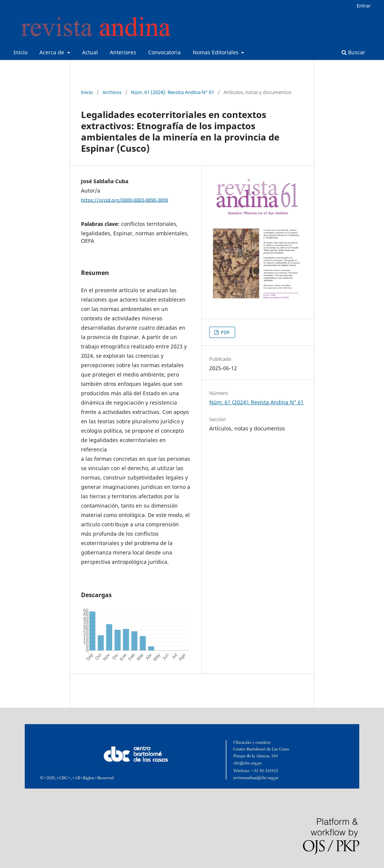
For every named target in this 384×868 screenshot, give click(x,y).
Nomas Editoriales (216, 52)
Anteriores (123, 52)
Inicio (20, 52)
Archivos (112, 92)
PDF (225, 332)
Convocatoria (164, 52)
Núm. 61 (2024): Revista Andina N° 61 (172, 92)
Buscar (353, 52)
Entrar (364, 6)
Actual (90, 52)
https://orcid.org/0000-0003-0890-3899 (124, 200)
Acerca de (52, 52)
